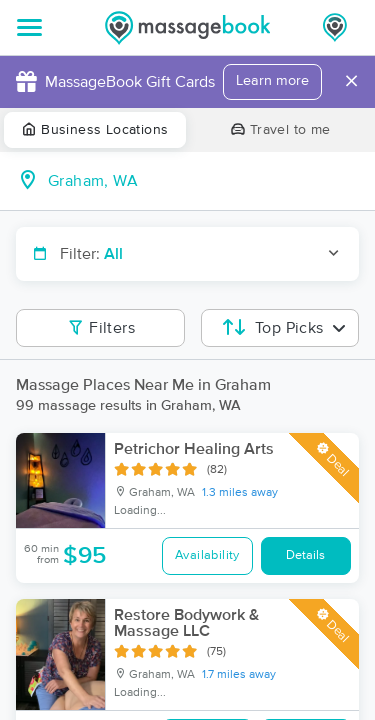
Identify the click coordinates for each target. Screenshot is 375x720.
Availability (207, 555)
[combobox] (203, 181)
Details (305, 555)
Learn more (272, 81)
